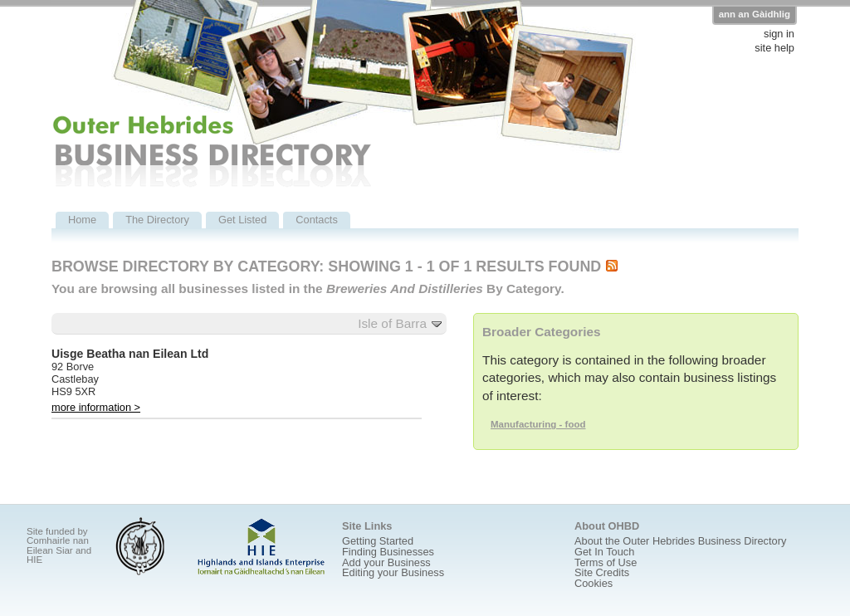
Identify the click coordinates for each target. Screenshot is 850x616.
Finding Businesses (388, 552)
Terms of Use (606, 562)
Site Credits (602, 572)
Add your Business (386, 562)
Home (82, 220)
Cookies (594, 583)
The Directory (157, 220)
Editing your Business (393, 572)
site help (774, 49)
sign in (779, 34)
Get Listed (242, 220)
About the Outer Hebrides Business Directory (680, 541)
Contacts (317, 220)
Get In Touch (604, 552)
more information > (96, 407)
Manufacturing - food (538, 424)
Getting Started (378, 541)
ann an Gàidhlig (755, 14)
